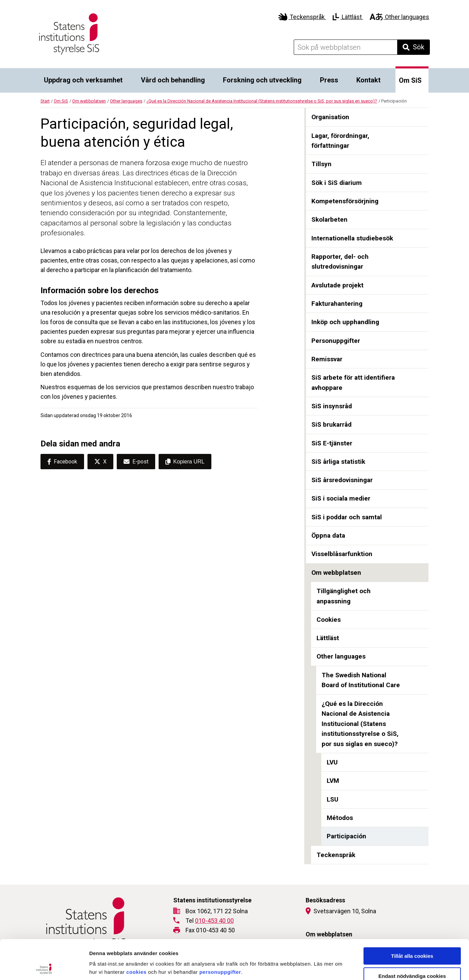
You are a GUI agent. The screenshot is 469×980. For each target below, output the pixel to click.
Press (329, 80)
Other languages (399, 17)
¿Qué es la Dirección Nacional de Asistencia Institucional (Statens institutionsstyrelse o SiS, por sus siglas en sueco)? (262, 101)
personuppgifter (220, 932)
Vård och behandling (173, 80)
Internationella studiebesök (352, 238)
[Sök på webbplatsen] (345, 47)
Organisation (330, 117)
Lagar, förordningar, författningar (340, 141)
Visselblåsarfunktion (342, 554)
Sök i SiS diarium (337, 183)
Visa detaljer (370, 967)
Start (45, 101)
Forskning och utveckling (262, 80)
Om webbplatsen (89, 101)
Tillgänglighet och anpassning (344, 596)
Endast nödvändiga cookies (412, 937)
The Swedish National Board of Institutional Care (361, 680)
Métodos (340, 818)
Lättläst (348, 17)
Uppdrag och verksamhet (83, 80)
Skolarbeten (329, 219)
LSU (333, 799)
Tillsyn (321, 164)
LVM (333, 781)
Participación (346, 836)
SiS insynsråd (332, 406)
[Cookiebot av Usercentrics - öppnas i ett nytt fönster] (44, 967)
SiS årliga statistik (338, 462)
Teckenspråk (302, 17)
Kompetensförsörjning (345, 201)
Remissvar (327, 359)
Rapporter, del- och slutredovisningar (340, 262)
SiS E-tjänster (332, 443)
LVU (332, 762)
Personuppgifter (336, 341)
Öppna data (328, 535)
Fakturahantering (337, 304)
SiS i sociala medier (341, 498)
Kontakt (368, 80)
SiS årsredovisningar (342, 480)
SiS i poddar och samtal (347, 517)
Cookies (329, 620)
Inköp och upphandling (345, 322)
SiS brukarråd (331, 424)
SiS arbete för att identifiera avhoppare (353, 383)
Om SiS (410, 80)
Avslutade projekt (337, 285)
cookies (136, 932)
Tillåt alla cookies (412, 916)
